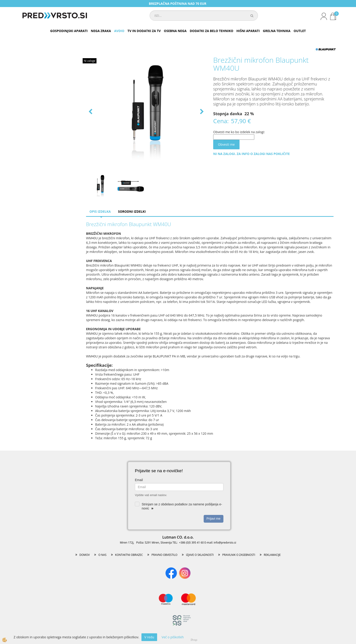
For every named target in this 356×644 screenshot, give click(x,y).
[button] (201, 112)
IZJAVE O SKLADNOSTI (200, 555)
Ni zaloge (90, 61)
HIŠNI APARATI (248, 31)
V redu (149, 637)
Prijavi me (214, 519)
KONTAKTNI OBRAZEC (129, 555)
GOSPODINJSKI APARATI (69, 31)
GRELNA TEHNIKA (277, 31)
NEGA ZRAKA (101, 31)
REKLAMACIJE (272, 555)
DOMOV (85, 555)
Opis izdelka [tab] (100, 211)
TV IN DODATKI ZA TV (144, 31)
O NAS (102, 555)
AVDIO (119, 31)
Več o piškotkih (173, 637)
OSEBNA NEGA (175, 31)
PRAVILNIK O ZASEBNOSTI (239, 555)
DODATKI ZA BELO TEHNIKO (212, 31)
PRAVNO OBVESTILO (164, 555)
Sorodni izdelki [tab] (132, 211)
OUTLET (300, 31)
